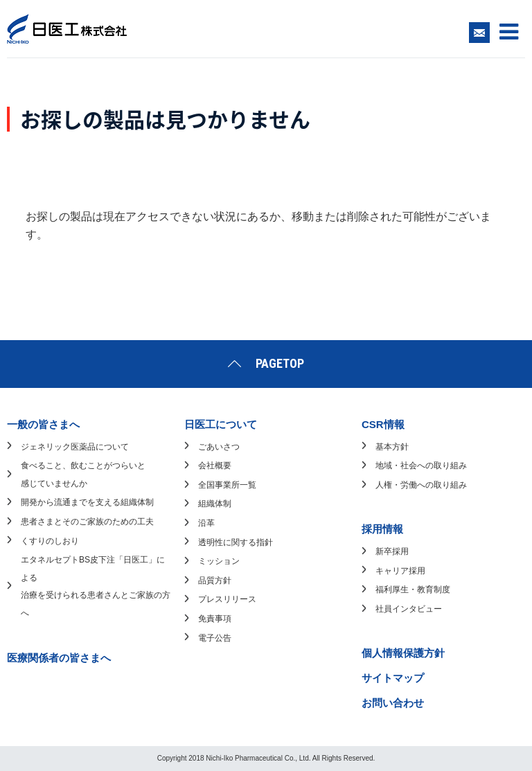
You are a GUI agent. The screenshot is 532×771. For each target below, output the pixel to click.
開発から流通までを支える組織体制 (87, 502)
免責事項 (215, 619)
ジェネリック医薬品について (75, 447)
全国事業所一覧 (227, 485)
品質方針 (215, 581)
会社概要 (215, 466)
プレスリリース (227, 599)
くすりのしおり (50, 541)
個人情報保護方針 (403, 653)
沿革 (206, 523)
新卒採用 (392, 551)
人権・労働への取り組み (421, 485)
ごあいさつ (219, 447)
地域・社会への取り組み (421, 466)
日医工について (221, 424)
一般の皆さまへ (43, 424)
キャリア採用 (400, 571)
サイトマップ (393, 678)
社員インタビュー (409, 609)
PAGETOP (280, 363)
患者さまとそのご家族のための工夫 (87, 522)
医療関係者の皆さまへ (59, 658)
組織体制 (215, 504)
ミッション (219, 561)
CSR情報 (383, 424)
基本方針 (392, 447)
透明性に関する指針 (236, 542)
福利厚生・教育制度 (413, 590)
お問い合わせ (393, 703)
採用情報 (382, 529)
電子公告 (215, 638)
